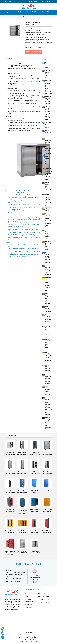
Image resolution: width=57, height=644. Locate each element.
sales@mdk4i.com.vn (15, 582)
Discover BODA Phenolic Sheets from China (48, 369)
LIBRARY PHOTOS (35, 12)
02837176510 (34, 51)
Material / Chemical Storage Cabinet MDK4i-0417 (10, 532)
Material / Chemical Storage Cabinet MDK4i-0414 (22, 512)
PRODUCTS (18, 11)
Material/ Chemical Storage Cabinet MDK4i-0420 (47, 532)
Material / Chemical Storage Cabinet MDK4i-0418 (22, 532)
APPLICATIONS (27, 11)
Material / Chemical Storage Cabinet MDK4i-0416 (47, 511)
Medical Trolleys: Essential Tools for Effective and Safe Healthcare (48, 258)
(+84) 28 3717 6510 (17, 579)
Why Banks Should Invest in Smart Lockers (48, 74)
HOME (7, 12)
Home (7, 16)
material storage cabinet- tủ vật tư (17, 16)
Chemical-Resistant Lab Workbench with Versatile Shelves (48, 331)
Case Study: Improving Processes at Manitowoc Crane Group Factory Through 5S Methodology (49, 87)
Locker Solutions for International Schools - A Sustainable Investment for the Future (48, 220)
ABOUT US (12, 12)
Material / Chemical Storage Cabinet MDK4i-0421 (10, 553)
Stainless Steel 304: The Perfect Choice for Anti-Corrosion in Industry (48, 357)
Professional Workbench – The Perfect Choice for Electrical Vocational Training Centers (48, 284)
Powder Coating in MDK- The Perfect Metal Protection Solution (48, 344)
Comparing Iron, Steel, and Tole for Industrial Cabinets (48, 100)
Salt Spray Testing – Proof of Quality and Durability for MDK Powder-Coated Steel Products (48, 113)
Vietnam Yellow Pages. (37, 642)
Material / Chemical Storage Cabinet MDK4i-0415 (35, 511)
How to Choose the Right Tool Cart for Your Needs (48, 150)
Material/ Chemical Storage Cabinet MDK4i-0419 (35, 532)
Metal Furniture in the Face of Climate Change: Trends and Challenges (48, 299)
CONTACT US (41, 12)
